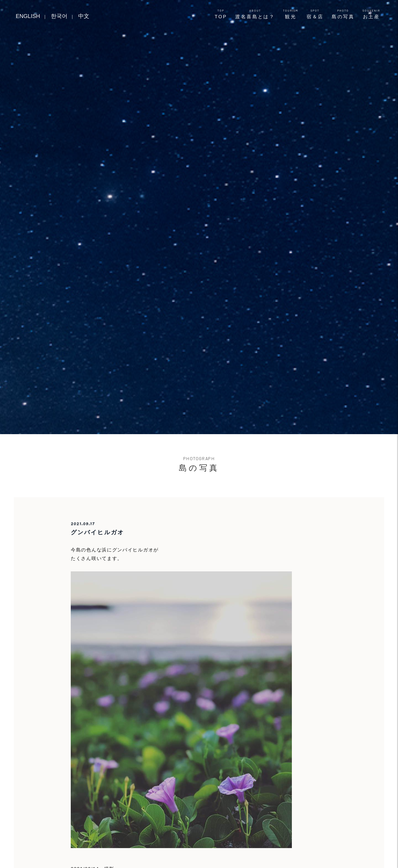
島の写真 (343, 14)
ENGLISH (28, 16)
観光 (291, 14)
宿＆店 (315, 14)
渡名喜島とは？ (255, 14)
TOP (221, 14)
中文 (84, 16)
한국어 (59, 16)
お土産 (371, 14)
